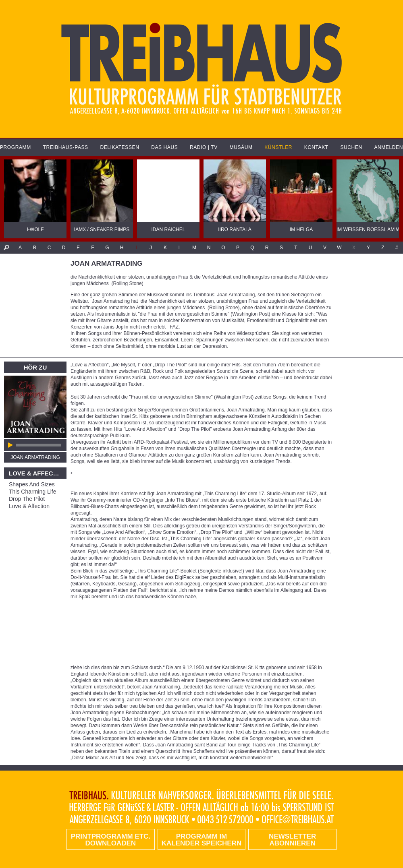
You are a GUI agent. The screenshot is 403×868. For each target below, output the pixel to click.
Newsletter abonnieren (292, 840)
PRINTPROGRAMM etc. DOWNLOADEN (111, 840)
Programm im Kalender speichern (201, 840)
